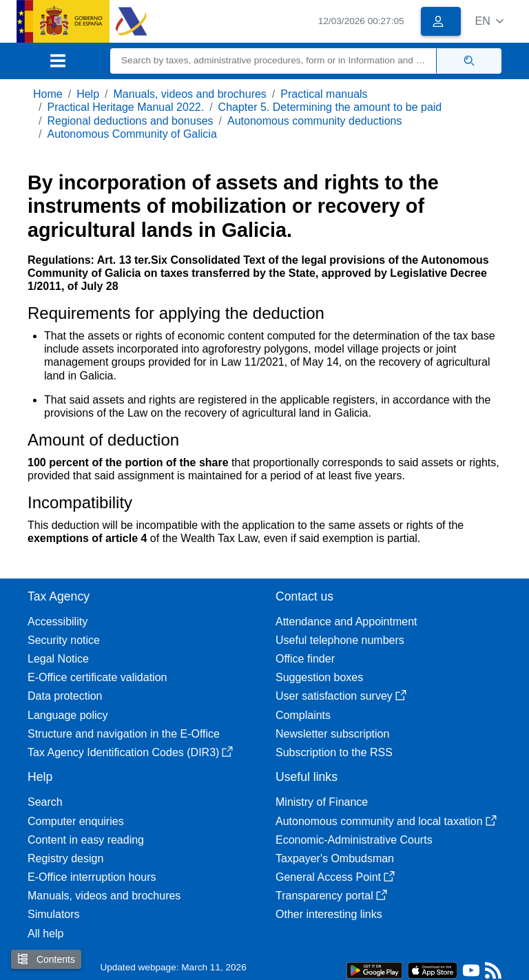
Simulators (54, 914)
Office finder (305, 659)
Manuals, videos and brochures (190, 94)
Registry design (65, 858)
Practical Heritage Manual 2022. (125, 107)
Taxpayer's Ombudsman (335, 858)
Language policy (68, 715)
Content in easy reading (86, 840)
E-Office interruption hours (92, 877)
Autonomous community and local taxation (386, 821)
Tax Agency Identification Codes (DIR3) (130, 752)
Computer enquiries (76, 821)
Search (45, 802)
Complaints (303, 715)
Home (48, 94)
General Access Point (335, 877)
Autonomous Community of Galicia (132, 134)
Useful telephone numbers (340, 640)
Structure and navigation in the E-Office (124, 734)
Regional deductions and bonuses (130, 121)
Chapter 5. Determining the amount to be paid (330, 107)
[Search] (273, 61)
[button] (489, 21)
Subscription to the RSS (334, 752)
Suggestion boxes (319, 677)
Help (88, 94)
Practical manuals (324, 94)
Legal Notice (58, 659)
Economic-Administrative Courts (354, 840)
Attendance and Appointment (346, 622)
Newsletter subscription (332, 734)
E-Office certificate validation (97, 677)
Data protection (65, 696)
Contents (46, 959)
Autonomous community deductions (314, 121)
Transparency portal (331, 896)
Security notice (64, 640)
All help (45, 934)
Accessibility (58, 622)
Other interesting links (329, 914)
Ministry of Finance (322, 802)
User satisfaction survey (341, 696)
